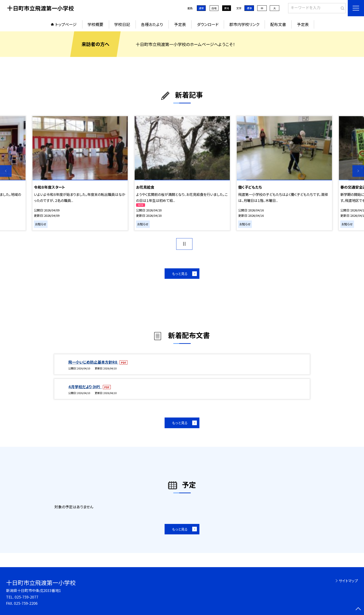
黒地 (227, 8)
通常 (201, 8)
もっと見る (180, 274)
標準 (249, 8)
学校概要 (95, 24)
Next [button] (358, 171)
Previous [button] (6, 171)
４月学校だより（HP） (85, 387)
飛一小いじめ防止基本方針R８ (93, 362)
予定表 (180, 24)
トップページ (66, 24)
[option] (80, 173)
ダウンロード (208, 24)
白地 (214, 8)
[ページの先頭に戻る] (358, 609)
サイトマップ (348, 581)
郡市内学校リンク (244, 24)
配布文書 (278, 24)
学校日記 (122, 24)
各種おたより (152, 24)
